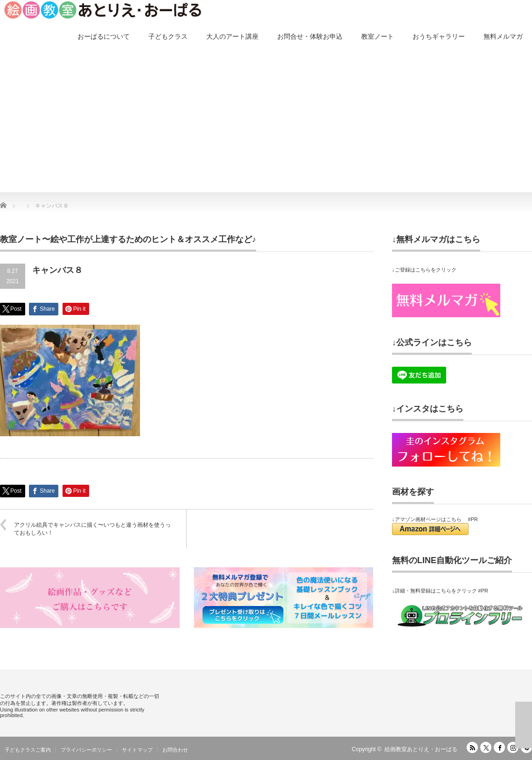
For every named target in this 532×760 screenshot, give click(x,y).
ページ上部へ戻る (524, 725)
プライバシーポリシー (86, 750)
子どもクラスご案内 (28, 750)
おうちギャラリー (439, 36)
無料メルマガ (503, 36)
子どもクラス (168, 36)
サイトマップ (137, 750)
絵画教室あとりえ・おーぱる (421, 749)
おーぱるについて (104, 36)
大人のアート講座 (232, 36)
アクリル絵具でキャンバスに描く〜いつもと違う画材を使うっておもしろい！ (92, 529)
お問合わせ (175, 750)
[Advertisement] (266, 122)
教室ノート (378, 36)
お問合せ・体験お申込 (310, 36)
